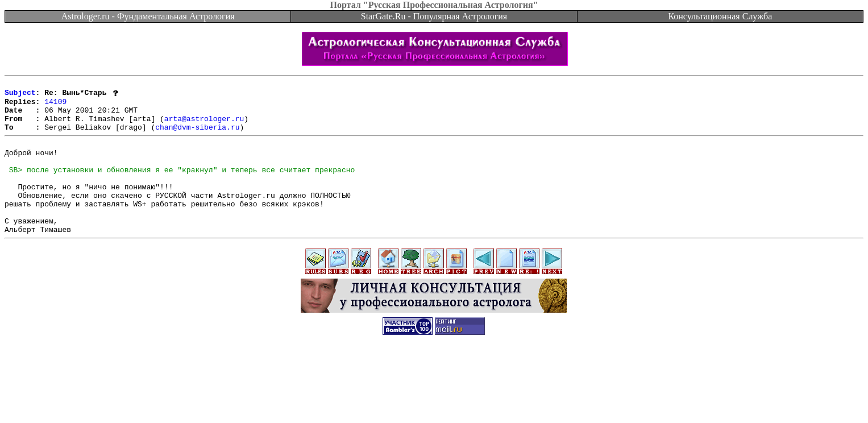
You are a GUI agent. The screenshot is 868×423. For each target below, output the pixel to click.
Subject (20, 96)
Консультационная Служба (720, 16)
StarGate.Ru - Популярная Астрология (434, 16)
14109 (55, 106)
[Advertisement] (434, 397)
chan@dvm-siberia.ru (197, 136)
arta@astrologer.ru (204, 126)
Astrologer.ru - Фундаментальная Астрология (148, 16)
